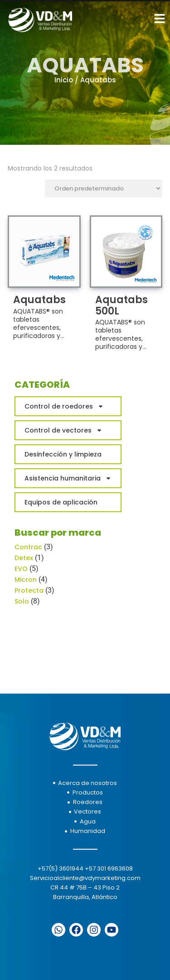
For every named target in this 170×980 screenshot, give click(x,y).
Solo (22, 601)
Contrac (28, 547)
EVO (21, 569)
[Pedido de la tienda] (104, 188)
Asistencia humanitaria (68, 478)
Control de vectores (63, 430)
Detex (24, 558)
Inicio (64, 80)
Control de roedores (64, 406)
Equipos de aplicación (61, 502)
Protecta (29, 590)
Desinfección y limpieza (63, 454)
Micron (26, 580)
